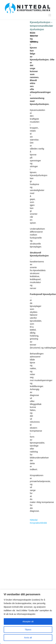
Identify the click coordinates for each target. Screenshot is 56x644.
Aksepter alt (28, 622)
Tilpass (28, 630)
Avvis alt (28, 638)
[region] (28, 617)
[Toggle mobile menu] (50, 15)
